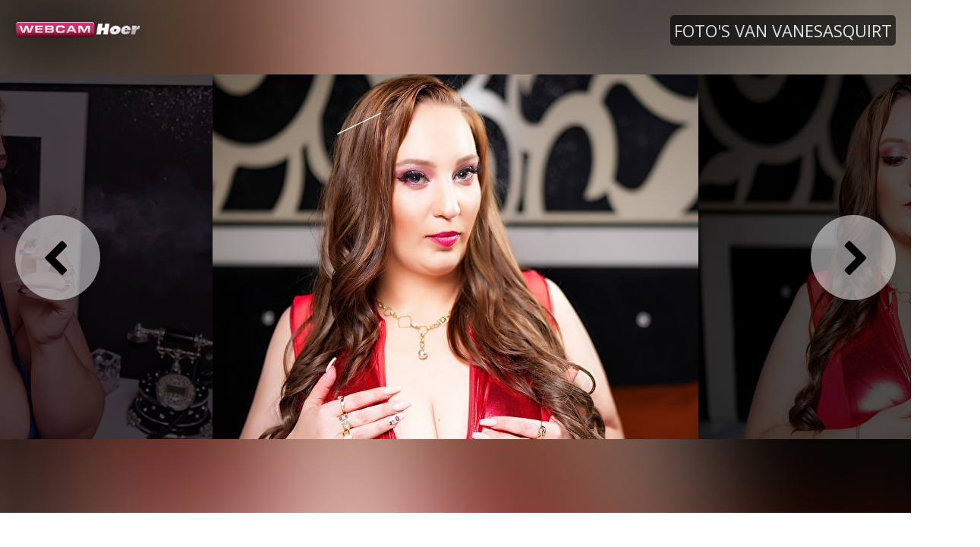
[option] (455, 256)
